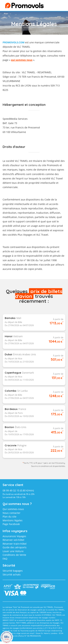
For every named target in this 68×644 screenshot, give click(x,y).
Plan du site (10, 517)
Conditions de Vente (14, 555)
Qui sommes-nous (13, 509)
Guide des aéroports (15, 547)
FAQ (5, 559)
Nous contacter (12, 513)
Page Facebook (11, 524)
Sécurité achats (12, 574)
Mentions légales (13, 520)
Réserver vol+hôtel (13, 540)
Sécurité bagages (13, 571)
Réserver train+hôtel (15, 544)
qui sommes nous (22, 60)
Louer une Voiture (13, 551)
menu (57, 6)
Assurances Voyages (14, 536)
